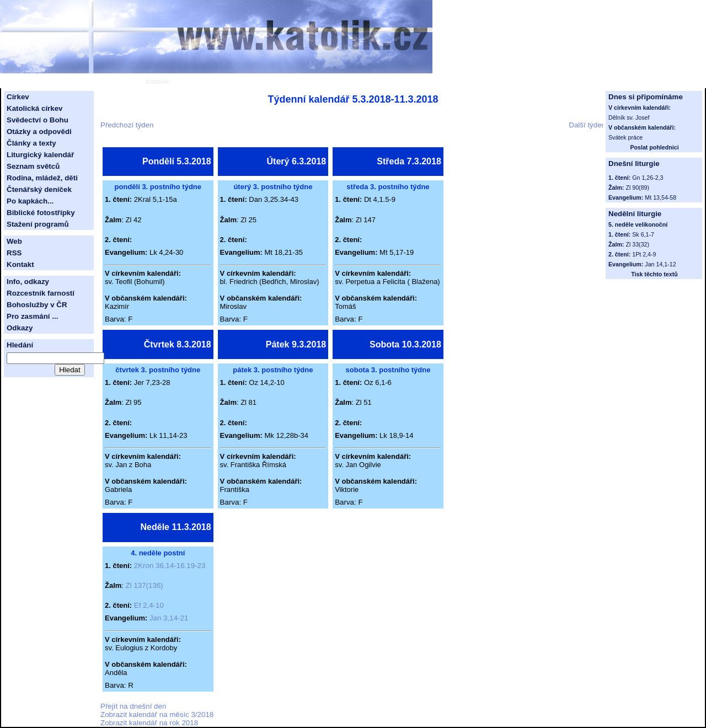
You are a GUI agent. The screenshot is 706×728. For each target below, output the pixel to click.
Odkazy (20, 328)
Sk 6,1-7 (643, 234)
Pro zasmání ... (32, 316)
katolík (157, 81)
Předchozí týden (127, 125)
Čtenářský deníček (39, 189)
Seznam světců (33, 166)
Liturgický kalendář (40, 155)
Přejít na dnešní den (133, 706)
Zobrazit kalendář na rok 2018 (149, 723)
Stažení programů (38, 224)
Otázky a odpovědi (39, 132)
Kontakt (20, 264)
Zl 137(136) (145, 585)
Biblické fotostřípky (41, 213)
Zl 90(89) (637, 188)
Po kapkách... (30, 201)
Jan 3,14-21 (169, 618)
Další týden (587, 125)
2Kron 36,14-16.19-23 (170, 566)
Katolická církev (35, 108)
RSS (14, 253)
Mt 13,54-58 (660, 197)
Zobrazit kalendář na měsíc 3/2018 (157, 714)
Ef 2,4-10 (149, 605)
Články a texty (31, 143)
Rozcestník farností (41, 293)
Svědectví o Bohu (38, 120)
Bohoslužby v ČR (37, 305)
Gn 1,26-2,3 (648, 178)
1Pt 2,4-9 (644, 254)
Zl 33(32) (637, 244)
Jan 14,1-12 (660, 264)
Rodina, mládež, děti (42, 178)
